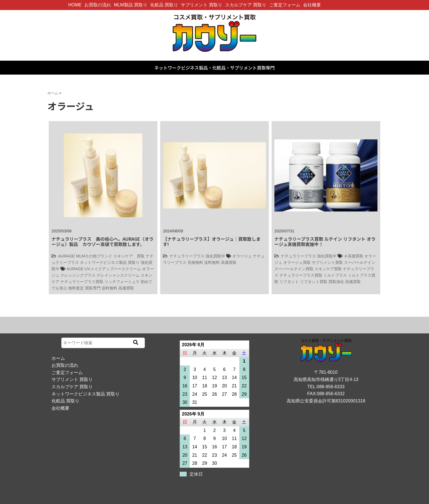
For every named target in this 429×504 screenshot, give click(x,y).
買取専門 (93, 288)
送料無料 (109, 288)
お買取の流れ (98, 5)
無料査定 (76, 288)
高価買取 (126, 288)
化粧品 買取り (164, 5)
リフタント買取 (314, 282)
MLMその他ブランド (94, 256)
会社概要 (312, 5)
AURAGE (66, 256)
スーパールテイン (360, 262)
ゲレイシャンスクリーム (118, 275)
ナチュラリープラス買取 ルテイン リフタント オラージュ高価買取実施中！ (325, 241)
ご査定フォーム (285, 5)
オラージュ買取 (297, 262)
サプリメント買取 (327, 262)
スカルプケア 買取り (246, 5)
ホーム (58, 358)
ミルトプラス (335, 275)
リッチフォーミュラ (122, 282)
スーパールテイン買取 (294, 269)
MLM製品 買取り (131, 5)
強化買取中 (215, 256)
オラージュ (242, 256)
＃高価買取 (354, 256)
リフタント (289, 282)
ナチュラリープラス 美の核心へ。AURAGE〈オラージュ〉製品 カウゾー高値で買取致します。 (103, 241)
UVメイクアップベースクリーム (113, 269)
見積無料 (195, 262)
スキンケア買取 (328, 269)
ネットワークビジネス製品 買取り (110, 262)
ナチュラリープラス (187, 256)
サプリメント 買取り (201, 5)
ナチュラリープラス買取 (82, 282)
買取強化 (336, 282)
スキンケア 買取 (129, 256)
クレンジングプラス (78, 275)
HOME (75, 5)
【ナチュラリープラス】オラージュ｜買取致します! (212, 241)
